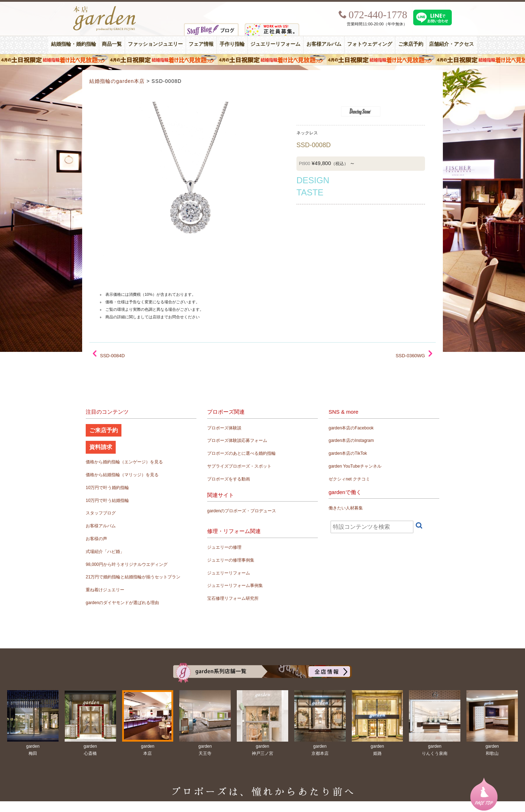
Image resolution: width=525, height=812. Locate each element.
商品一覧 (112, 44)
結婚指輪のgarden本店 (117, 81)
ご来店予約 (411, 44)
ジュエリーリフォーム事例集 (235, 586)
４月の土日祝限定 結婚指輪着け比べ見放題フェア (262, 60)
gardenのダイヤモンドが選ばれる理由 (122, 603)
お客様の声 (96, 539)
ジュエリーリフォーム (275, 44)
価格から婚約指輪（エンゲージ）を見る (124, 462)
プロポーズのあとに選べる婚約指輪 (241, 453)
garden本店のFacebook (351, 428)
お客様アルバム (324, 44)
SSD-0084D (112, 356)
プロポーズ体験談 (224, 428)
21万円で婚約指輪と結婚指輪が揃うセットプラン (133, 577)
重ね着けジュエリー (105, 590)
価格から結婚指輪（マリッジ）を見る (122, 475)
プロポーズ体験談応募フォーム (237, 440)
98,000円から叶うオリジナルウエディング (127, 564)
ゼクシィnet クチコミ (349, 479)
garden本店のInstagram (351, 440)
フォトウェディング (370, 44)
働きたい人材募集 (346, 508)
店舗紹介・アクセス (451, 44)
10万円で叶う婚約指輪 (107, 488)
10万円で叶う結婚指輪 (107, 500)
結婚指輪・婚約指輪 (74, 44)
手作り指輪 (232, 44)
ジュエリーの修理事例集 (231, 560)
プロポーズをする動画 (229, 479)
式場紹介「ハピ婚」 (105, 552)
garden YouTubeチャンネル (355, 466)
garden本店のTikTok (348, 453)
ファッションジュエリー (155, 44)
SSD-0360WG (410, 356)
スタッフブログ (101, 513)
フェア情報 (201, 44)
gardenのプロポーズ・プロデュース (242, 511)
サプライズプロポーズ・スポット (239, 466)
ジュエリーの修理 (224, 547)
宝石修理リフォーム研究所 (233, 598)
